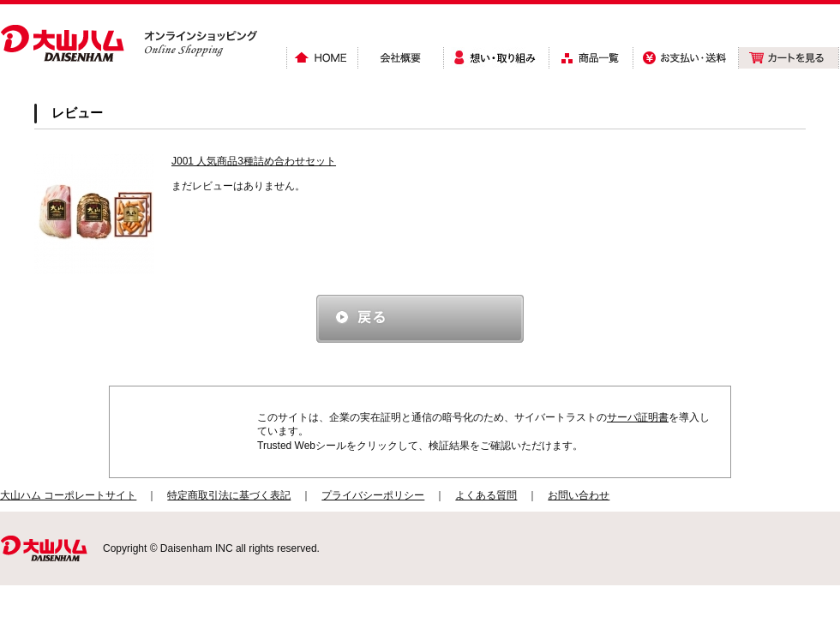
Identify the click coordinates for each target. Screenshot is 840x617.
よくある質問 (486, 495)
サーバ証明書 (638, 417)
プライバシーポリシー (373, 495)
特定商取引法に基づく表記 (229, 495)
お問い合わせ (579, 495)
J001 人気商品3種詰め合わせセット (254, 161)
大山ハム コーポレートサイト (68, 495)
